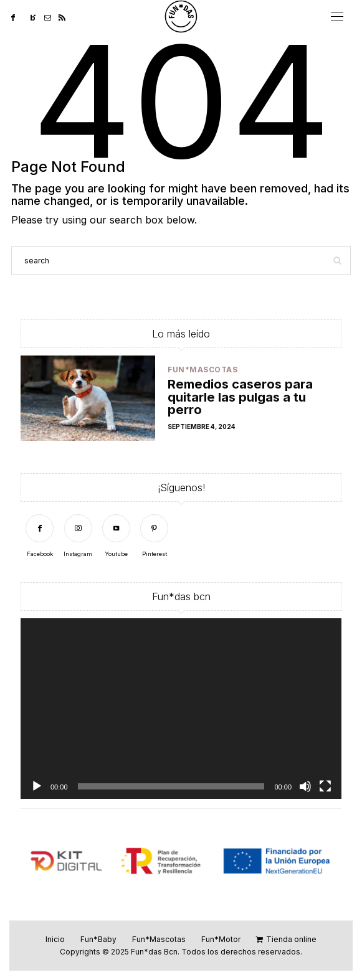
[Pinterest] (154, 536)
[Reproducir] (37, 786)
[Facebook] (17, 16)
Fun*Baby (98, 939)
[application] (181, 709)
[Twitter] (26, 16)
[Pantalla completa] (325, 786)
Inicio (55, 939)
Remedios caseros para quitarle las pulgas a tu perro (240, 396)
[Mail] (51, 16)
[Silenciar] (305, 786)
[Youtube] (116, 536)
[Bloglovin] (37, 16)
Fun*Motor (221, 939)
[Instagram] (78, 536)
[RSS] (66, 16)
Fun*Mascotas (202, 370)
